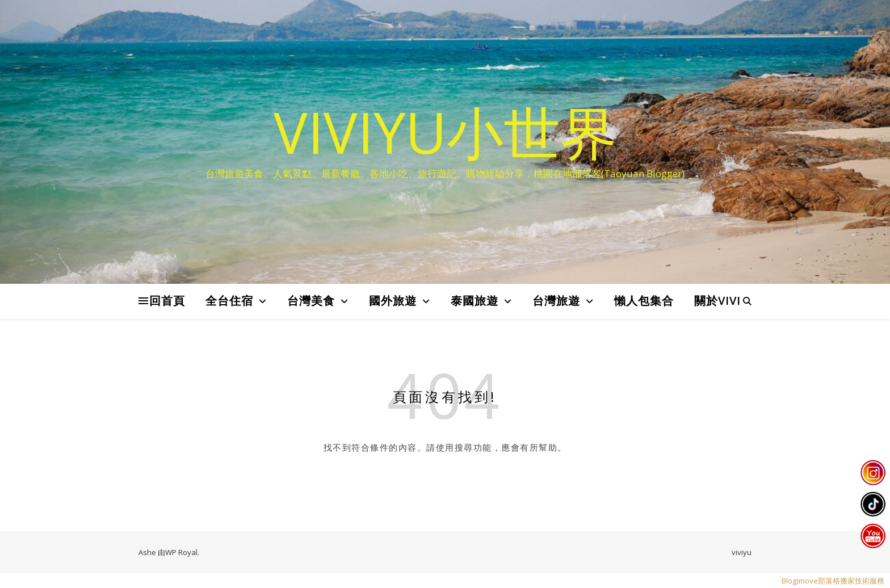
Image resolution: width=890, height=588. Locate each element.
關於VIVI (717, 301)
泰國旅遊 (475, 301)
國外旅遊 (393, 301)
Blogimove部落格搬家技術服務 (833, 581)
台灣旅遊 (556, 301)
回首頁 (167, 301)
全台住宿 (229, 301)
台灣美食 (311, 301)
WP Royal (181, 552)
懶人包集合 (644, 301)
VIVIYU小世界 (445, 132)
